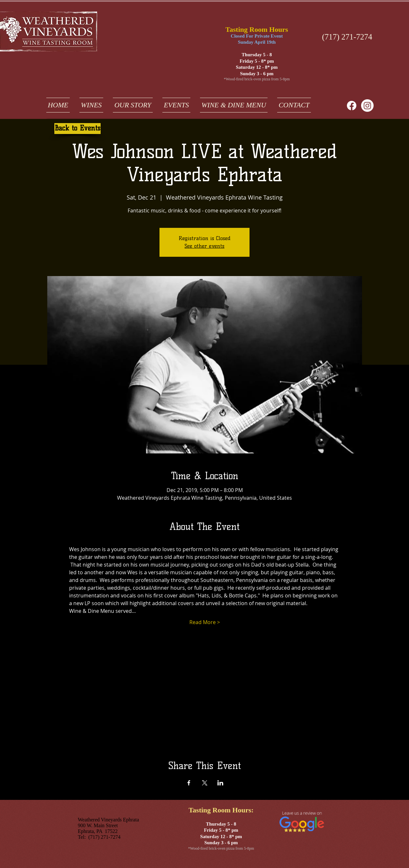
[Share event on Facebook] (189, 783)
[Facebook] (352, 106)
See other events (204, 246)
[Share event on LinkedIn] (220, 783)
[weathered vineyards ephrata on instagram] (367, 106)
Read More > (205, 622)
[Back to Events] (77, 129)
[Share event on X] (205, 783)
